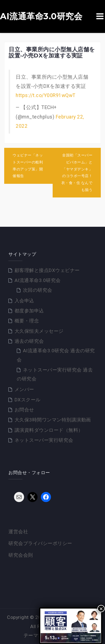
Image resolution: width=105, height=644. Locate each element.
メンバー (24, 389)
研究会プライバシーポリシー (40, 543)
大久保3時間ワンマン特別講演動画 (53, 420)
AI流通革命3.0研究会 (41, 16)
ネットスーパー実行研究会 (44, 440)
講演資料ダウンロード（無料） (49, 430)
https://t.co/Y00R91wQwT (46, 95)
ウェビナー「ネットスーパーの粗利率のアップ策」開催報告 (28, 166)
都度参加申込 (29, 311)
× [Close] (101, 609)
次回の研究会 (38, 290)
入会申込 (24, 301)
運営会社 (18, 532)
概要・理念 (27, 321)
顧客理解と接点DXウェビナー (47, 270)
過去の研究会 (29, 341)
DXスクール (28, 400)
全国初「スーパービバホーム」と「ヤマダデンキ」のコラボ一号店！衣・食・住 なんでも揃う (77, 172)
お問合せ (24, 410)
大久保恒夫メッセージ (39, 331)
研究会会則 (21, 555)
